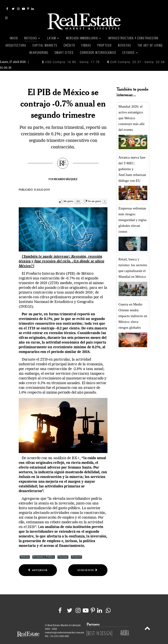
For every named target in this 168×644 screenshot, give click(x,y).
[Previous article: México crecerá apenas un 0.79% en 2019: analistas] (38, 563)
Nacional (63, 550)
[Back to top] (147, 622)
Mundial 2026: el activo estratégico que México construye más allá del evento (132, 110)
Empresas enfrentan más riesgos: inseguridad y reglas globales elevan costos (133, 212)
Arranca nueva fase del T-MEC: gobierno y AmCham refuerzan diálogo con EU (132, 162)
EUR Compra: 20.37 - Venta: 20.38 (136, 55)
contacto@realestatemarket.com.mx (64, 625)
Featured (76, 550)
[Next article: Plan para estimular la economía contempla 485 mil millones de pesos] (88, 563)
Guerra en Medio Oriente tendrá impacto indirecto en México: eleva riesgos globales (133, 309)
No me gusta (94, 194)
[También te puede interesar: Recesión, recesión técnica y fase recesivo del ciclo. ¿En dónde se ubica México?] (61, 254)
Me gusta (68, 194)
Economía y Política (44, 550)
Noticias (25, 550)
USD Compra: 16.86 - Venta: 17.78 (71, 55)
